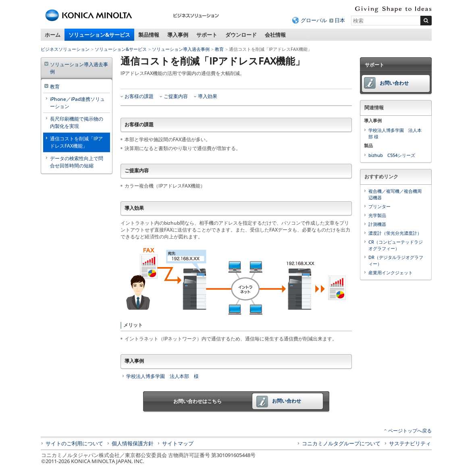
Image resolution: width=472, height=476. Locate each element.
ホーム (53, 35)
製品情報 (149, 35)
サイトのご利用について (74, 443)
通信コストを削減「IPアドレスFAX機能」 (76, 142)
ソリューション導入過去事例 (181, 49)
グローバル (314, 20)
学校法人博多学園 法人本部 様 (162, 376)
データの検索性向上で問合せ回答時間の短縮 (77, 162)
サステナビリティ (410, 443)
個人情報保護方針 (133, 443)
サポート (207, 35)
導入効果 (208, 96)
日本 (340, 20)
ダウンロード (241, 35)
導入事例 (178, 35)
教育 (219, 49)
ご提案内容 (176, 96)
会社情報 (275, 35)
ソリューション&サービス (99, 35)
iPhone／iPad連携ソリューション (77, 103)
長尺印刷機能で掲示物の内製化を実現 (77, 122)
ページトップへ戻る (410, 431)
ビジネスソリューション (65, 49)
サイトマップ (178, 443)
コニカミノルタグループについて (341, 443)
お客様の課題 (139, 96)
